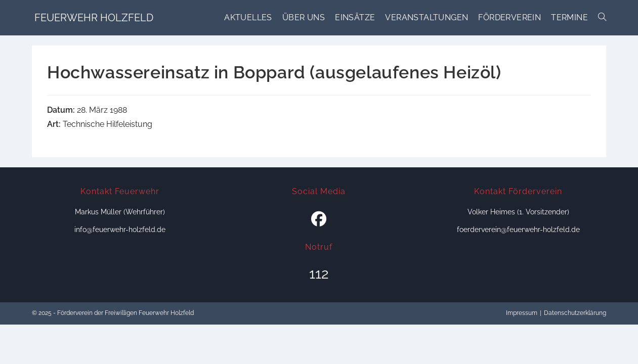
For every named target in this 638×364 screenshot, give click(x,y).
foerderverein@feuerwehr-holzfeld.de (518, 230)
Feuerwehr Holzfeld (94, 18)
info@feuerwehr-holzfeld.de (120, 230)
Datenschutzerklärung (575, 313)
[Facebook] (319, 219)
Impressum (522, 313)
